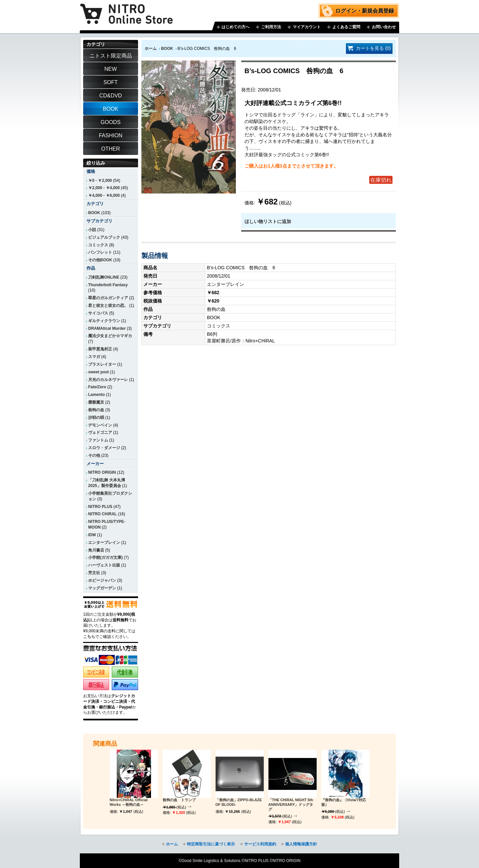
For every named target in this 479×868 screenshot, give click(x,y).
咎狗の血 (96, 410)
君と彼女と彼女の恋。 (108, 306)
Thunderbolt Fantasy (108, 285)
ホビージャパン (102, 580)
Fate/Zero (97, 387)
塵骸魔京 (96, 402)
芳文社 (94, 573)
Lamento (96, 395)
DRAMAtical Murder (107, 328)
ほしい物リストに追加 (268, 221)
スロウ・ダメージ (104, 448)
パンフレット (100, 252)
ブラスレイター (102, 364)
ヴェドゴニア (100, 433)
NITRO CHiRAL (102, 514)
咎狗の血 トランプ (179, 800)
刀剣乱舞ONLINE (104, 277)
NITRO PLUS (100, 507)
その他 (94, 455)
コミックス (98, 245)
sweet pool (98, 372)
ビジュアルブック (104, 237)
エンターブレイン (104, 543)
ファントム (98, 440)
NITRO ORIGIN (102, 472)
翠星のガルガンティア (108, 298)
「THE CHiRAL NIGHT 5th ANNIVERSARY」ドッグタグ (291, 805)
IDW (92, 535)
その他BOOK (100, 260)
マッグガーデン (102, 588)
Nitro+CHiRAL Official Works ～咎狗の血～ (129, 802)
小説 (92, 230)
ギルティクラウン (104, 321)
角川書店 (96, 550)
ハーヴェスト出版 (104, 565)
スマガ (94, 357)
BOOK (167, 49)
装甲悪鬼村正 (100, 349)
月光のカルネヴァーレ (108, 380)
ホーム (151, 49)
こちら (89, 637)
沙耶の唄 (96, 418)
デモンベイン (100, 425)
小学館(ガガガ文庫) (105, 558)
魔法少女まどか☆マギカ (110, 336)
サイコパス (98, 313)
